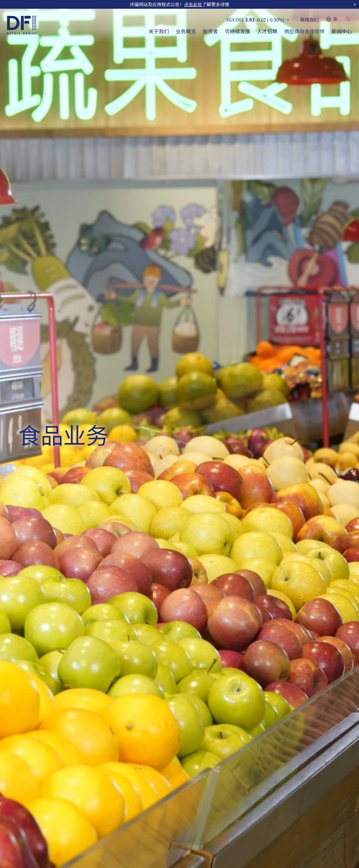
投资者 (210, 31)
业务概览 (186, 31)
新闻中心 (342, 31)
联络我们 (310, 19)
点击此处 (193, 4)
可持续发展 (238, 31)
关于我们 (159, 31)
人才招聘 (267, 31)
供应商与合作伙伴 (304, 31)
